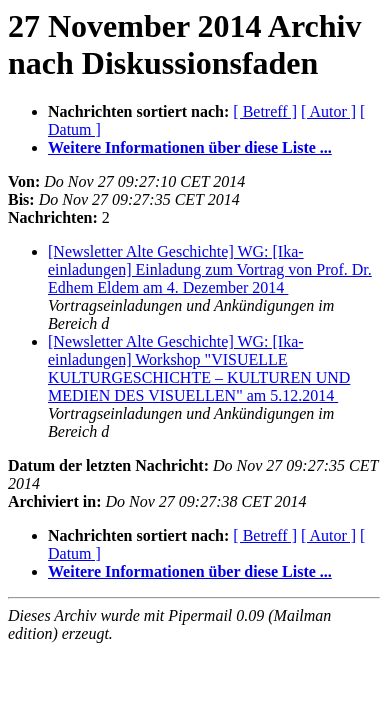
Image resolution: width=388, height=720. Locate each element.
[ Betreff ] (265, 111)
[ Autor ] (328, 111)
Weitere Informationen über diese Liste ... (190, 147)
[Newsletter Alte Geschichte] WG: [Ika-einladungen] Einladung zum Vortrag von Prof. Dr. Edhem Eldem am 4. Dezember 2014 (210, 269)
